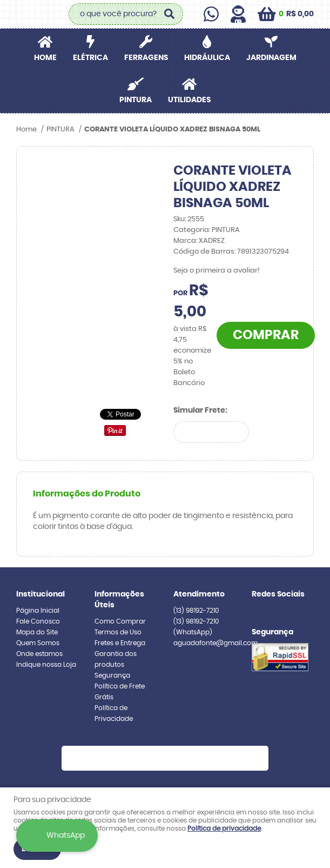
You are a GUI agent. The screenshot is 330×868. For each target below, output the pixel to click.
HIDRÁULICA (207, 58)
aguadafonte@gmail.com (215, 643)
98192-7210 (196, 611)
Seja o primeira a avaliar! (217, 271)
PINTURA (136, 100)
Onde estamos (39, 654)
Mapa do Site (37, 632)
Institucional (41, 594)
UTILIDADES (189, 100)
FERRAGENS (146, 58)
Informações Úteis (119, 600)
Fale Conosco (38, 621)
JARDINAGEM (271, 58)
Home (45, 58)
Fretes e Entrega (120, 643)
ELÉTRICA (90, 58)
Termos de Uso (118, 632)
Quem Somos (38, 643)
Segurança (112, 675)
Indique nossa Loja (46, 665)
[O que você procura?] (170, 14)
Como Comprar (120, 621)
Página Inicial (38, 611)
